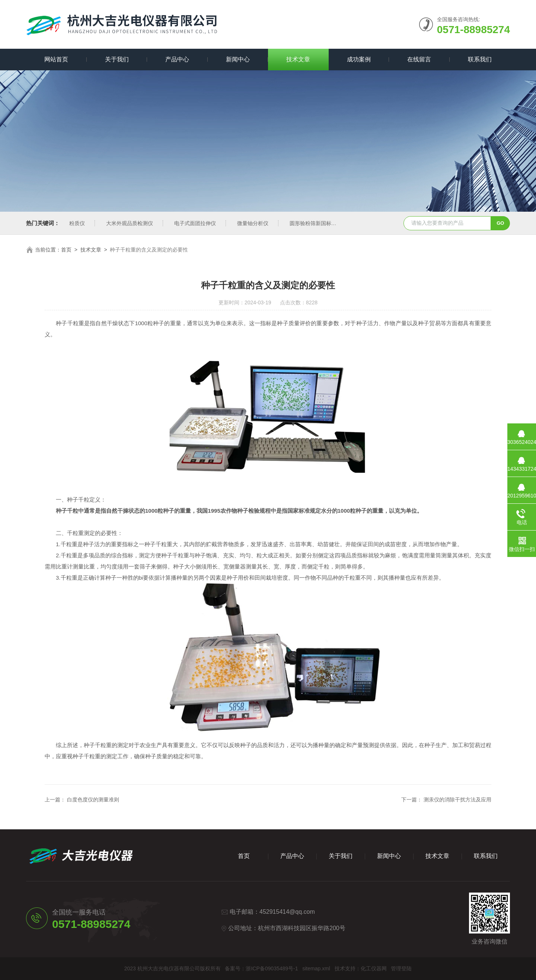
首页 (66, 250)
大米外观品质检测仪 (130, 223)
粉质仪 (77, 223)
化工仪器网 (374, 968)
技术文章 (298, 59)
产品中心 (177, 59)
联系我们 (480, 59)
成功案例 (359, 59)
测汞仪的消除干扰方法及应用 (457, 800)
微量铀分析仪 (253, 223)
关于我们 (117, 59)
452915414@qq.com (287, 912)
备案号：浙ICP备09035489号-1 (261, 968)
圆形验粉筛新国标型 (313, 223)
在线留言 (419, 59)
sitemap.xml (316, 968)
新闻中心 (238, 59)
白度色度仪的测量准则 (93, 800)
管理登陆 (401, 968)
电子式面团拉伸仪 (195, 223)
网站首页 (56, 59)
